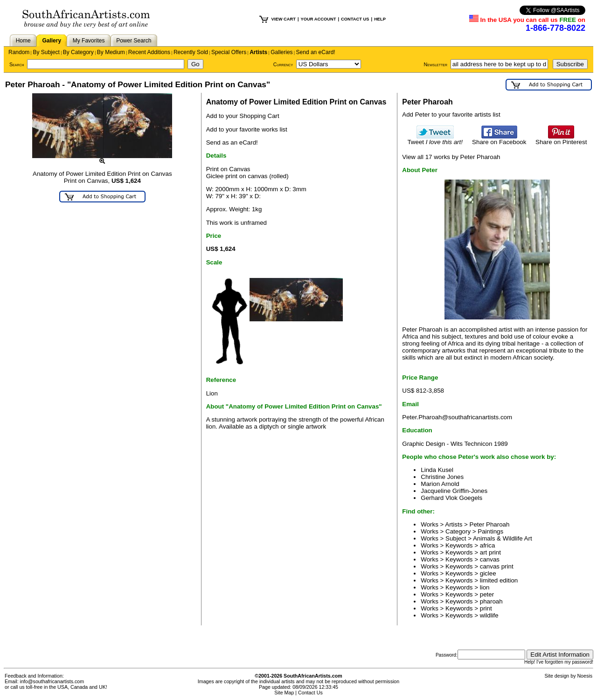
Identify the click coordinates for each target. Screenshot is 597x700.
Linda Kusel (437, 470)
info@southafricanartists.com (52, 681)
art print (490, 552)
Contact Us (310, 693)
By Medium (111, 52)
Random (19, 52)
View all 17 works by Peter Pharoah (451, 157)
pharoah (491, 601)
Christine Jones (442, 477)
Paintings (490, 531)
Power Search (134, 41)
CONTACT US (355, 19)
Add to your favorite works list (247, 129)
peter (487, 594)
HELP (380, 19)
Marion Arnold (440, 484)
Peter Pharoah (490, 524)
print (486, 608)
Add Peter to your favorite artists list (451, 114)
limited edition (499, 580)
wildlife (489, 615)
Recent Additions (149, 52)
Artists (258, 52)
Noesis (585, 676)
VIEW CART (284, 19)
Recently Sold (191, 52)
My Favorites (89, 41)
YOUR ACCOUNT (319, 19)
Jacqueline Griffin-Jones (454, 491)
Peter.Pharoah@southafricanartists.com (457, 417)
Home (23, 41)
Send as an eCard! (232, 142)
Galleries (281, 52)
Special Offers (229, 52)
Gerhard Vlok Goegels (451, 498)
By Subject (46, 52)
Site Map (284, 693)
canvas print (497, 566)
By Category (78, 52)
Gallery (52, 41)
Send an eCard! (316, 52)
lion (485, 587)
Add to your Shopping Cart (243, 116)
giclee (488, 573)
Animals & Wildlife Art (503, 538)
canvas (490, 559)
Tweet (435, 139)
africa (488, 545)
